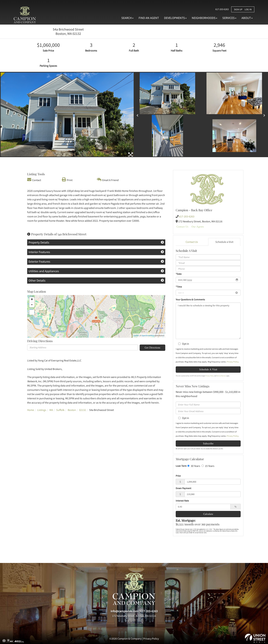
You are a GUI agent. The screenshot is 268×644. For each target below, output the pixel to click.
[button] (11, 115)
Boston (72, 410)
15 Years (208, 466)
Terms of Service (221, 376)
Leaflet (136, 335)
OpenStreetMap (148, 335)
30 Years (194, 466)
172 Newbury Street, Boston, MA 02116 (134, 616)
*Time (179, 287)
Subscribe (208, 443)
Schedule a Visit (224, 242)
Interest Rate (182, 501)
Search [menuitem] (127, 18)
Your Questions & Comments (190, 299)
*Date (179, 274)
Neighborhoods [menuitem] (205, 18)
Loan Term (181, 466)
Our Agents (198, 227)
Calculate (208, 514)
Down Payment (183, 488)
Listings (42, 410)
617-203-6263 (219, 9)
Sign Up (238, 9)
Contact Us (182, 227)
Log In (248, 9)
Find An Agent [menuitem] (149, 18)
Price (178, 476)
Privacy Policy (233, 362)
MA (51, 410)
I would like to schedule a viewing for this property (208, 321)
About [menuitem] (247, 18)
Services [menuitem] (229, 18)
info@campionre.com (124, 611)
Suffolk (60, 410)
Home (31, 410)
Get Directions (152, 348)
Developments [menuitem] (175, 18)
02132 (83, 410)
